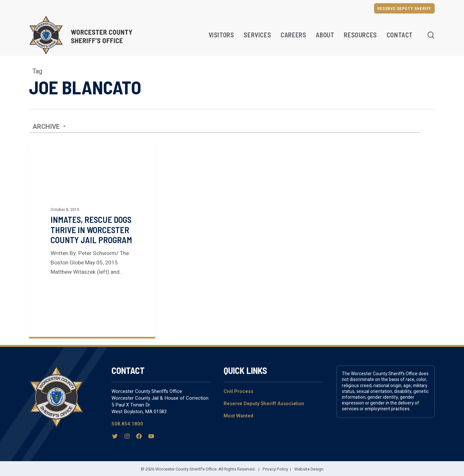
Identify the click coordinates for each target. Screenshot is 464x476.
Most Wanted (238, 416)
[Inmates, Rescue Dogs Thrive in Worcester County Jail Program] (92, 241)
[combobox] (49, 127)
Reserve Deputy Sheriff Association (264, 403)
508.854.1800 (127, 424)
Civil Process (238, 391)
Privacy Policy (275, 469)
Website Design (309, 469)
